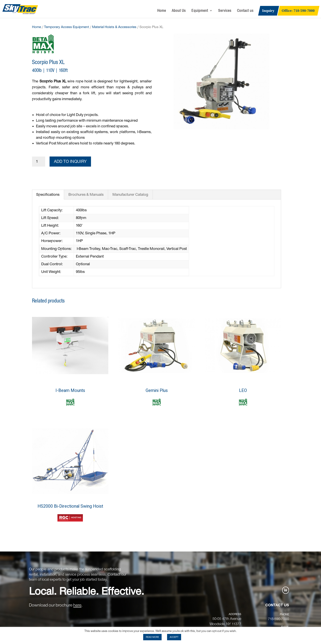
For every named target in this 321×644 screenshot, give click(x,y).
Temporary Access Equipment (67, 27)
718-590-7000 (278, 619)
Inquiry (268, 11)
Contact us (245, 12)
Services (225, 12)
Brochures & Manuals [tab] (86, 195)
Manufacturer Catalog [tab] (130, 195)
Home (162, 12)
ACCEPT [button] (174, 637)
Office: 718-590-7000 (298, 11)
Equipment (200, 12)
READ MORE (152, 637)
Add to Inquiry (70, 162)
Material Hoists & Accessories (114, 27)
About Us (179, 12)
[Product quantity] (38, 162)
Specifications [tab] (48, 195)
